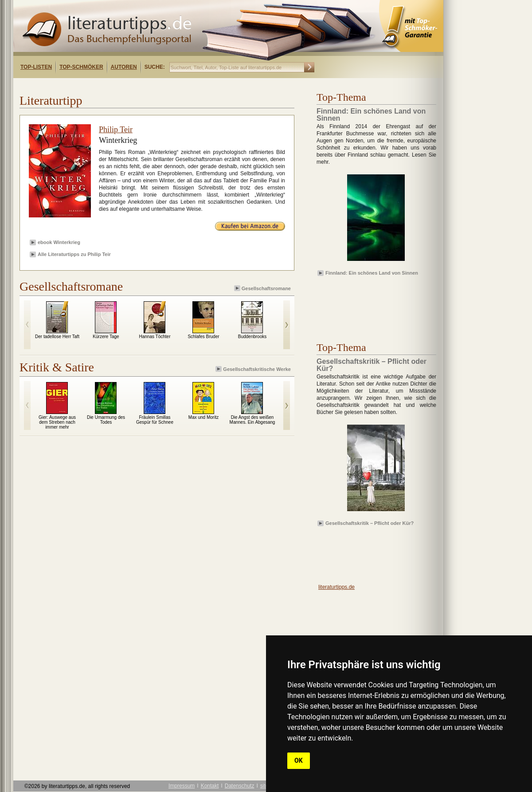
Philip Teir (116, 130)
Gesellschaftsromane (263, 288)
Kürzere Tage (106, 337)
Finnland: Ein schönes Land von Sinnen (372, 273)
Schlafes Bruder (203, 337)
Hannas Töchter (155, 337)
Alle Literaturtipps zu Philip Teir (74, 254)
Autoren (124, 67)
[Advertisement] (368, 304)
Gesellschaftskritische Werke (254, 369)
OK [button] (299, 760)
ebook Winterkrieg (59, 242)
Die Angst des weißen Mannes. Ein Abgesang (252, 420)
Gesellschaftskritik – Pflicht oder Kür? (370, 523)
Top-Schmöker (81, 67)
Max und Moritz (203, 417)
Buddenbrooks (252, 337)
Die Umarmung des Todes (106, 420)
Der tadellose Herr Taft (57, 337)
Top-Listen (36, 67)
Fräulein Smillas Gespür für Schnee (155, 420)
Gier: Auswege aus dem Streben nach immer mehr (57, 422)
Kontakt (210, 786)
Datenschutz (240, 786)
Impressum (182, 786)
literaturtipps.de (336, 587)
